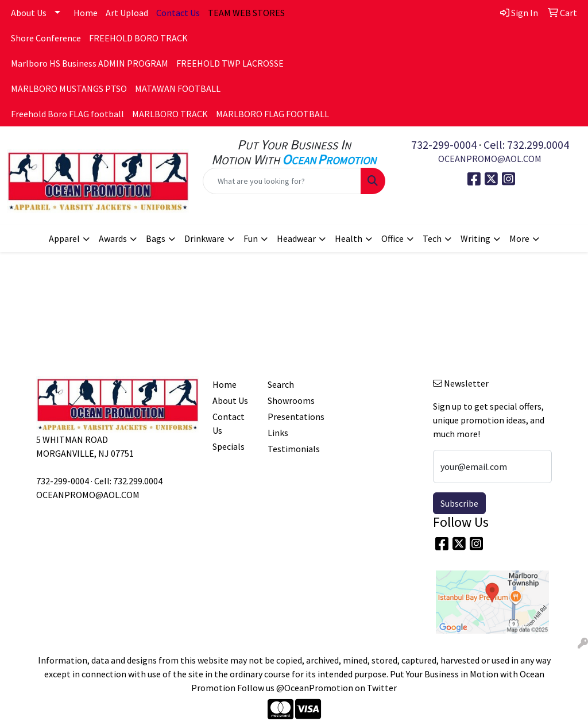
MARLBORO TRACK (170, 114)
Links (278, 433)
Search (281, 384)
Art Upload (127, 13)
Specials (229, 446)
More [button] (519, 238)
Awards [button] (113, 238)
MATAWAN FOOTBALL (178, 88)
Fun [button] (251, 238)
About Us (29, 13)
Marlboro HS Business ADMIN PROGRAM (90, 63)
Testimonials (288, 449)
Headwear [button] (296, 238)
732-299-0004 (444, 144)
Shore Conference (46, 38)
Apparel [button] (64, 238)
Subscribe (459, 503)
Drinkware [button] (204, 238)
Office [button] (392, 238)
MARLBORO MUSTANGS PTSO (69, 88)
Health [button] (349, 238)
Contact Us (229, 423)
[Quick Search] (282, 181)
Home (86, 13)
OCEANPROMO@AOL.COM (490, 159)
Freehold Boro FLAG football (67, 114)
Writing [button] (475, 238)
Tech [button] (432, 238)
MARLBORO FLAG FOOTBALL (272, 114)
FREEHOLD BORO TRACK (138, 38)
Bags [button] (156, 238)
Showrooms (288, 400)
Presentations (288, 417)
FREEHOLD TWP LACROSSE (230, 63)
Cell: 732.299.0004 (526, 144)
